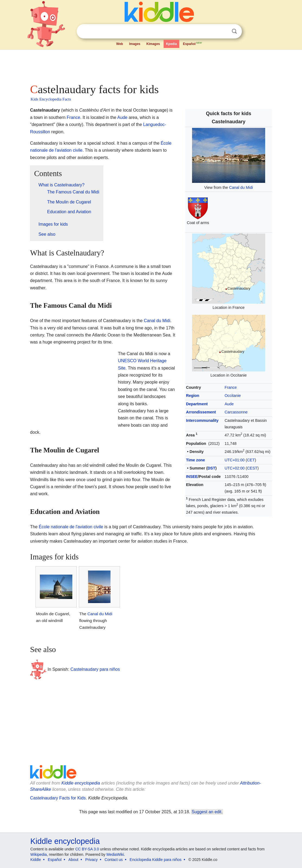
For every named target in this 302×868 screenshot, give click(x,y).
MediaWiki (115, 854)
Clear (223, 31)
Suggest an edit (207, 812)
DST (211, 468)
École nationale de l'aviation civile (71, 527)
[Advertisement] (151, 65)
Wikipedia (39, 854)
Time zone (196, 460)
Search (234, 31)
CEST (252, 468)
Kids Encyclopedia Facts (51, 99)
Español (193, 43)
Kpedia (171, 44)
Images (135, 44)
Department (197, 404)
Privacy (92, 860)
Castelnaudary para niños (95, 669)
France (231, 387)
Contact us (114, 860)
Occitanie (233, 396)
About (74, 860)
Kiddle (36, 860)
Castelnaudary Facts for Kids (58, 798)
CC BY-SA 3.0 (87, 849)
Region (193, 396)
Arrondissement (201, 412)
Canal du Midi (241, 187)
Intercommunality (202, 420)
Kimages (153, 44)
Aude (229, 404)
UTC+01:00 (235, 460)
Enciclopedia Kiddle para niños (156, 860)
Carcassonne (236, 412)
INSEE (192, 477)
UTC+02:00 (235, 468)
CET (251, 460)
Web (120, 44)
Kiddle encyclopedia (81, 783)
